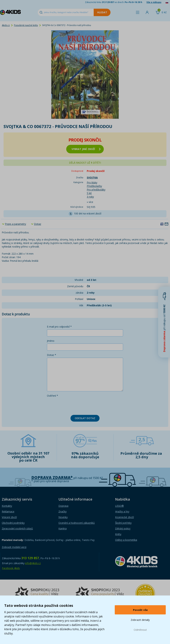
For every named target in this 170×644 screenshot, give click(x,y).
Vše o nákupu (154, 2)
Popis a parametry (15, 224)
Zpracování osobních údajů (17, 528)
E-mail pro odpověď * (59, 327)
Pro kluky (92, 182)
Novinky (63, 517)
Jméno (51, 341)
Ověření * (53, 396)
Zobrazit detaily (140, 620)
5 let (89, 193)
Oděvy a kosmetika (126, 540)
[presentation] (74, 405)
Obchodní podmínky (13, 523)
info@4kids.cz (33, 563)
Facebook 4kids (11, 568)
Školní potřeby (123, 523)
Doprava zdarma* (52, 477)
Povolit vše (140, 610)
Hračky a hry (122, 511)
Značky (63, 511)
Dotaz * (52, 355)
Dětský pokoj (123, 528)
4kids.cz (6, 25)
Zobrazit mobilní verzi (14, 547)
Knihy (118, 534)
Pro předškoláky (96, 190)
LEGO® (119, 506)
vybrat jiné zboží (86, 149)
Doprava (63, 506)
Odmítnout (140, 630)
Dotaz (38, 224)
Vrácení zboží (9, 517)
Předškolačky (94, 186)
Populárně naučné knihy (26, 25)
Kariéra (63, 528)
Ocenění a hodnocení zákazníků (77, 523)
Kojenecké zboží (124, 517)
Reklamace (8, 511)
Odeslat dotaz (85, 418)
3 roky (90, 197)
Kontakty (7, 506)
